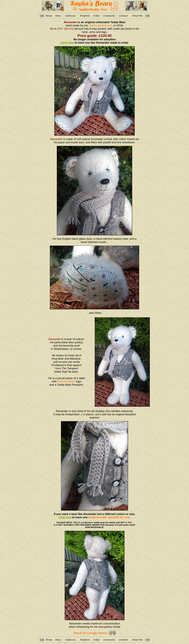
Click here (67, 43)
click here (65, 517)
